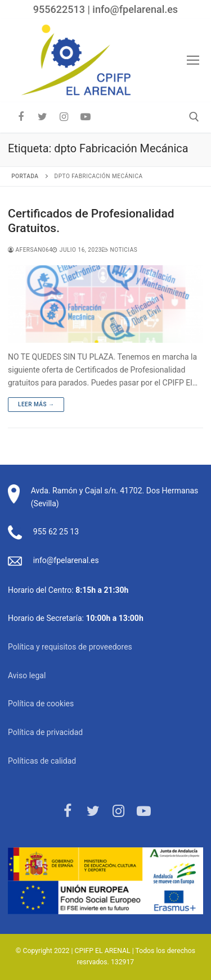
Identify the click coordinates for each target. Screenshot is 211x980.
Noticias (120, 250)
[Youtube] (86, 117)
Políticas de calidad (42, 761)
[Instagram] (64, 117)
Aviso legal (27, 675)
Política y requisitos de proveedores (70, 647)
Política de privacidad (45, 732)
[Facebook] (21, 117)
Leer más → (36, 404)
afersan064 (30, 250)
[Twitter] (42, 117)
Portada (25, 176)
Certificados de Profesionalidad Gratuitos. (91, 221)
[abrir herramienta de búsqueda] (194, 117)
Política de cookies (41, 704)
